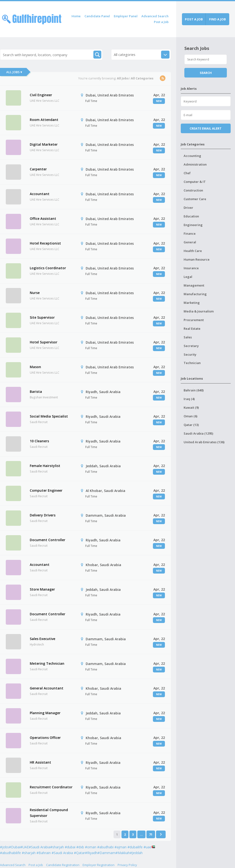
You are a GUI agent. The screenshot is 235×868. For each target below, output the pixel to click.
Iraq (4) (189, 399)
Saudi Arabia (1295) (198, 433)
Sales (188, 337)
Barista (36, 392)
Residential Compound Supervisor (49, 813)
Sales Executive (42, 639)
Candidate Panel (97, 16)
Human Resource (197, 259)
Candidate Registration (63, 865)
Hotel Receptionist (45, 243)
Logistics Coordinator (48, 268)
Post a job (194, 19)
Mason (35, 367)
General (190, 242)
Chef (187, 173)
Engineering (193, 225)
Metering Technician (47, 663)
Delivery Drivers (43, 515)
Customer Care (195, 199)
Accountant (40, 194)
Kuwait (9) (191, 407)
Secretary (191, 346)
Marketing (192, 303)
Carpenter (38, 169)
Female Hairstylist (45, 466)
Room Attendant (44, 120)
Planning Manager (45, 713)
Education (191, 216)
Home (76, 16)
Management (194, 285)
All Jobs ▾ (14, 72)
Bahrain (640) (194, 390)
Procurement (194, 320)
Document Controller (48, 540)
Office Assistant (43, 218)
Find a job (217, 19)
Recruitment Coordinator (51, 787)
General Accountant (47, 688)
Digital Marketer (44, 144)
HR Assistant (40, 762)
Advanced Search (155, 16)
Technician (192, 363)
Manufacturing (195, 294)
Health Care (193, 251)
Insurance (191, 268)
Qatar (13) (191, 425)
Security (190, 354)
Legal (188, 277)
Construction (193, 190)
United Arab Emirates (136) (204, 442)
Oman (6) (190, 416)
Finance (190, 233)
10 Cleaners (39, 441)
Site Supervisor (42, 317)
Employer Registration (99, 865)
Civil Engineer (41, 95)
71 (151, 834)
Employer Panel (126, 16)
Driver (188, 208)
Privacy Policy (127, 865)
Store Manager (42, 589)
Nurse (35, 293)
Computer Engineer (46, 490)
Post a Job (161, 22)
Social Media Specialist (49, 416)
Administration (195, 164)
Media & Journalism (199, 311)
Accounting (192, 156)
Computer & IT (195, 182)
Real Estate (192, 329)
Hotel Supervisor (44, 342)
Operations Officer (45, 738)
